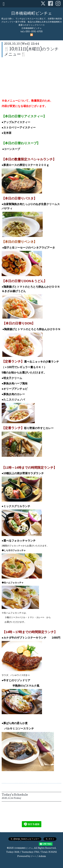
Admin (42, 857)
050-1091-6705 (34, 32)
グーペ (34, 857)
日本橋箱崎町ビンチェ (32, 14)
